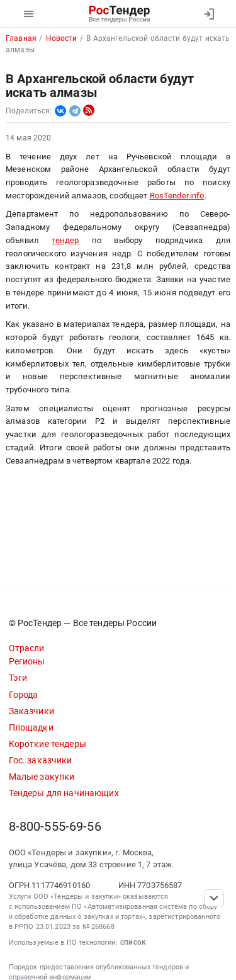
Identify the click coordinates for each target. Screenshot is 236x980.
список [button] (133, 942)
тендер (65, 240)
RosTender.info (177, 196)
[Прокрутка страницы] (214, 898)
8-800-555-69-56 (55, 827)
